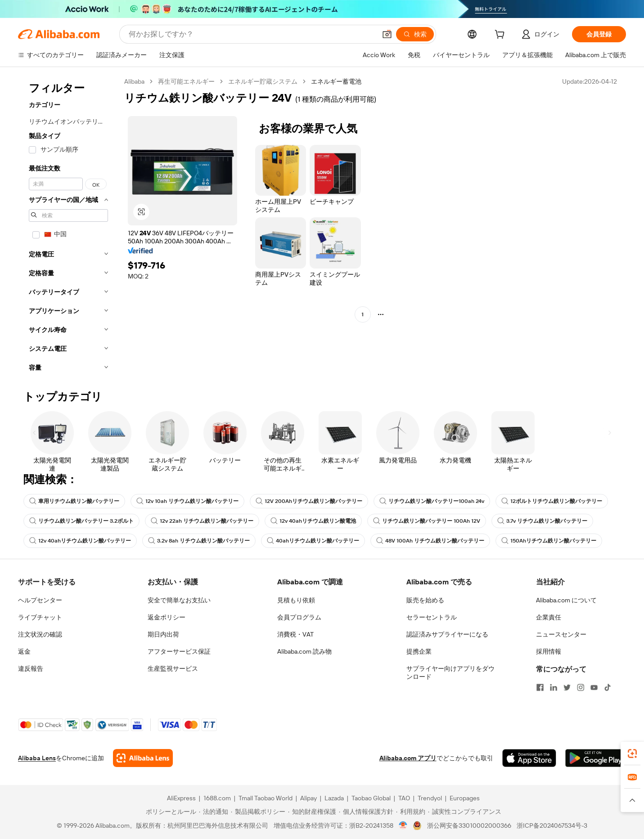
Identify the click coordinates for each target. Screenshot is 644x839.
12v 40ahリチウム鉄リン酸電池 (313, 521)
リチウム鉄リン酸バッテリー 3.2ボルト (81, 521)
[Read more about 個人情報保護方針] (366, 812)
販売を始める (425, 600)
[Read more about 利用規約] (411, 812)
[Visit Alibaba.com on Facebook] (540, 687)
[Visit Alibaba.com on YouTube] (594, 687)
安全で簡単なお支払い (179, 600)
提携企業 (419, 651)
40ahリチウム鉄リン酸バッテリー (313, 541)
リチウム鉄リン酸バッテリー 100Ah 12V (427, 521)
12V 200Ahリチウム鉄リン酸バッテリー (309, 501)
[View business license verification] (403, 826)
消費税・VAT (295, 634)
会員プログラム (299, 617)
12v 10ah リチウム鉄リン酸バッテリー (187, 501)
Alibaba (134, 81)
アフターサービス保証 (179, 651)
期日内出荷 (163, 634)
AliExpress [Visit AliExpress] (181, 798)
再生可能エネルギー (186, 81)
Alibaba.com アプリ (408, 758)
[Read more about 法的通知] (214, 812)
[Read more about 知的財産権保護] (312, 812)
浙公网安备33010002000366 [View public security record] (469, 826)
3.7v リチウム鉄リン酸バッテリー (542, 521)
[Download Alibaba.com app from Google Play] (596, 758)
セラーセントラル (432, 617)
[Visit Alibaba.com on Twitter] (567, 687)
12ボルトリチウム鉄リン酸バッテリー (552, 501)
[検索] (415, 34)
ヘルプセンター (40, 600)
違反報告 (31, 669)
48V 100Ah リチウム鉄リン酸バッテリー (430, 541)
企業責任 (549, 617)
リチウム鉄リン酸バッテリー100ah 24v (432, 501)
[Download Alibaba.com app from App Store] (529, 758)
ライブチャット (40, 617)
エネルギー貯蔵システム (263, 81)
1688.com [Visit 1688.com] (217, 798)
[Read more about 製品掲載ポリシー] (258, 812)
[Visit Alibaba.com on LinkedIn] (554, 687)
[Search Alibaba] (252, 34)
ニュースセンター (561, 634)
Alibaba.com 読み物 (304, 651)
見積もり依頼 (296, 600)
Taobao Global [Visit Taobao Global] (371, 798)
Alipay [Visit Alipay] (308, 798)
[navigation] (68, 227)
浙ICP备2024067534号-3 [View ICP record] (552, 826)
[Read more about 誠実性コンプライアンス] (465, 812)
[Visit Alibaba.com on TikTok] (608, 687)
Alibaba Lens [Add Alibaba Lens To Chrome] (37, 758)
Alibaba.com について (566, 600)
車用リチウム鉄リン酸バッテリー (74, 501)
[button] (387, 34)
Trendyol (430, 798)
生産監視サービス (173, 669)
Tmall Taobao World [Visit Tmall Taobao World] (266, 798)
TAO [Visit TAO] (404, 798)
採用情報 (549, 651)
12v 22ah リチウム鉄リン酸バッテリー (202, 521)
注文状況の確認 (40, 634)
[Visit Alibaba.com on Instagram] (581, 687)
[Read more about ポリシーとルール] (170, 812)
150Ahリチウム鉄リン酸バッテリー (549, 541)
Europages (465, 798)
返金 (24, 651)
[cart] (501, 36)
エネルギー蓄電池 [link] (336, 81)
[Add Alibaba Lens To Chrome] (143, 758)
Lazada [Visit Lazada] (334, 798)
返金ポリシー (167, 617)
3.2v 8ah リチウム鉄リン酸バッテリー (199, 541)
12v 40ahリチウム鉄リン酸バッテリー (80, 541)
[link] (632, 754)
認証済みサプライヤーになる (447, 634)
